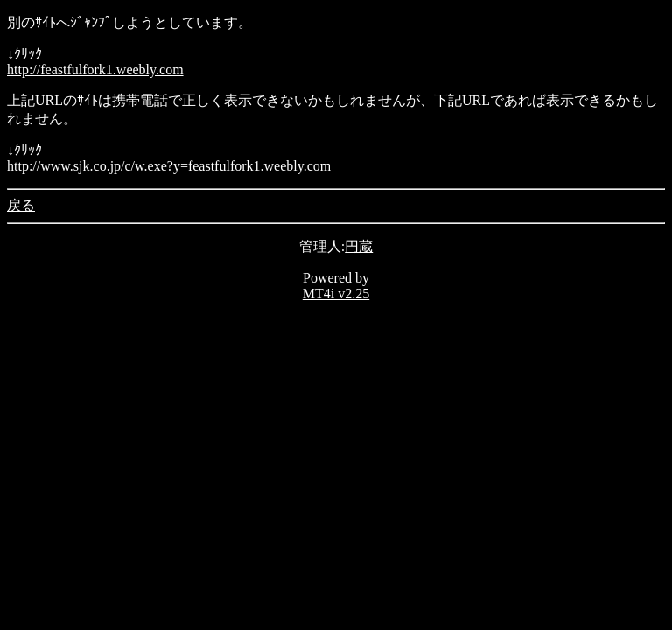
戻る (21, 205)
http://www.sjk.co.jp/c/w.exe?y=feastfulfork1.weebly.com (169, 166)
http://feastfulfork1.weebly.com (95, 70)
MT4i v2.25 (336, 294)
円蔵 (359, 246)
